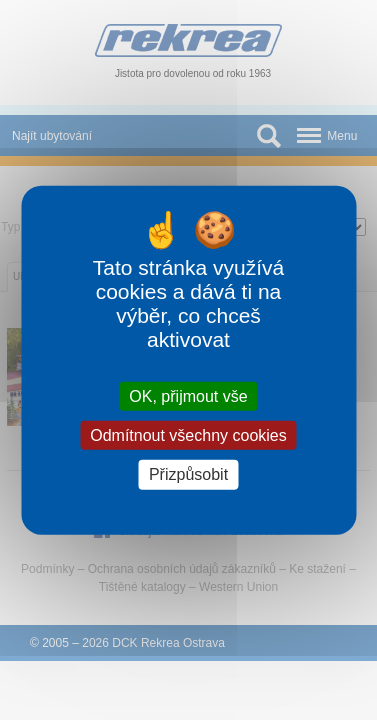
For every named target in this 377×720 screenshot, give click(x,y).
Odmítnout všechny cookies (188, 435)
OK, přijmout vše (188, 396)
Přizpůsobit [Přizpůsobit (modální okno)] (188, 474)
